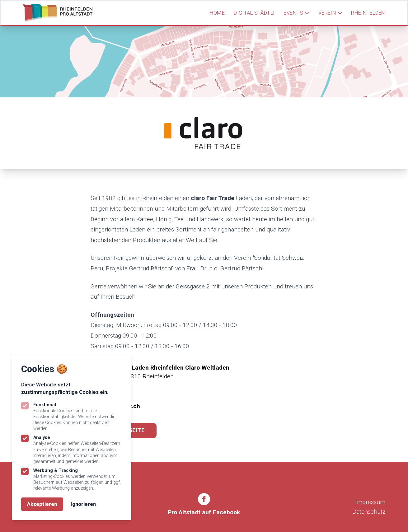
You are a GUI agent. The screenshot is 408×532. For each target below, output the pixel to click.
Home (217, 13)
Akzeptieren (42, 504)
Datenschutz (369, 512)
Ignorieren (83, 504)
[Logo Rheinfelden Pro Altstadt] (58, 13)
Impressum (370, 502)
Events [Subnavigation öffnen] (296, 13)
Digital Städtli (254, 13)
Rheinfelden (368, 13)
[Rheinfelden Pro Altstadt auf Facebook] (204, 505)
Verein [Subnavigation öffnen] (330, 13)
